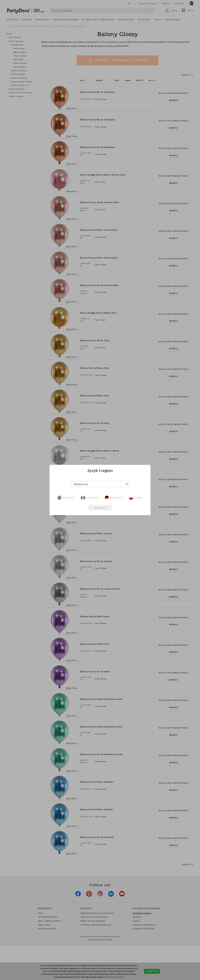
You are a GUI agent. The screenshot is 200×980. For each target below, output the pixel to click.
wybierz (100, 508)
